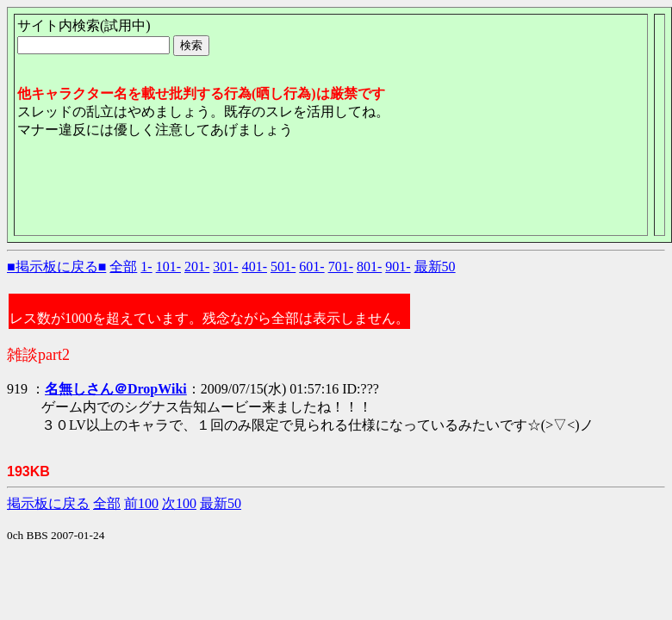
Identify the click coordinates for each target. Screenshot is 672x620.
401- (255, 267)
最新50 (435, 267)
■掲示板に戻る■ (56, 267)
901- (398, 267)
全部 (123, 267)
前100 (141, 503)
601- (311, 267)
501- (283, 267)
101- (168, 267)
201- (197, 267)
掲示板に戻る (48, 503)
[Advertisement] (331, 194)
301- (225, 267)
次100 (179, 503)
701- (341, 267)
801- (369, 267)
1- (146, 267)
